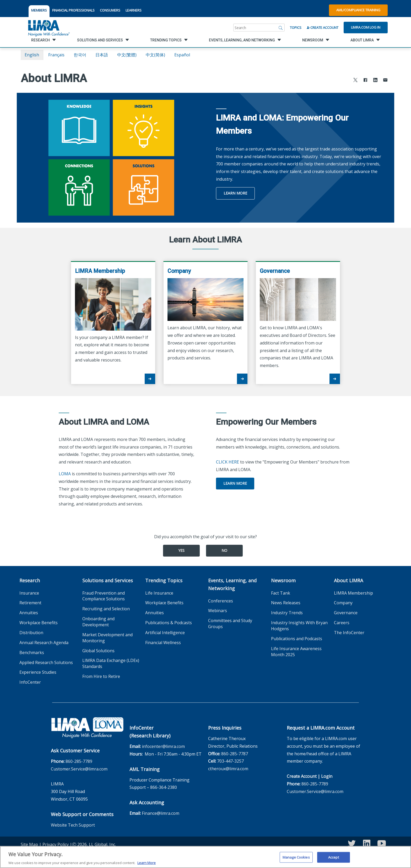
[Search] (281, 28)
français (56, 55)
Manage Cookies (296, 860)
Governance (346, 613)
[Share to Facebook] (365, 81)
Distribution (31, 633)
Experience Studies (38, 672)
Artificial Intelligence (165, 633)
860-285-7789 (79, 761)
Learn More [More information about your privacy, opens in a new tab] (147, 865)
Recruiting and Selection (106, 609)
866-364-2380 (164, 787)
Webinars (218, 611)
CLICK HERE (228, 462)
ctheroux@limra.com (228, 769)
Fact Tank (281, 593)
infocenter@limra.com (163, 746)
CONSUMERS (110, 10)
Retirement (30, 603)
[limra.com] (48, 28)
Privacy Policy (56, 844)
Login (327, 776)
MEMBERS (39, 10)
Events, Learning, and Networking (232, 584)
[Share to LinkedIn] (375, 81)
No (224, 550)
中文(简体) (155, 55)
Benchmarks (32, 653)
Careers (342, 623)
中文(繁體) (127, 55)
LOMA (65, 474)
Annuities (29, 613)
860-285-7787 (235, 754)
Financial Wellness (163, 643)
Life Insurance (159, 593)
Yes (181, 550)
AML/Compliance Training (358, 10)
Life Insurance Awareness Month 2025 (296, 652)
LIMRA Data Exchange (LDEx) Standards (111, 663)
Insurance (29, 593)
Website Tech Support (73, 825)
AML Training (145, 769)
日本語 (102, 55)
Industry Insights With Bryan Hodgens (299, 626)
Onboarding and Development (98, 622)
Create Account (323, 28)
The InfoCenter (349, 633)
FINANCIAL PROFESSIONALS (73, 10)
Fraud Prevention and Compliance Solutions (104, 596)
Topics (296, 28)
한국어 (80, 55)
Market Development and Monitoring (107, 638)
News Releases (286, 603)
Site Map (29, 844)
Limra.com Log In (366, 27)
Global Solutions (98, 651)
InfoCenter (30, 682)
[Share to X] (355, 81)
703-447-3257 (230, 761)
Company (343, 603)
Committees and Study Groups (230, 624)
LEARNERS (134, 10)
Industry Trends (287, 613)
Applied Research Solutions (46, 662)
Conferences (221, 601)
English (32, 55)
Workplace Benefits (39, 623)
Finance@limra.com (161, 813)
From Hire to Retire (101, 676)
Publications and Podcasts (297, 639)
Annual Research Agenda (44, 643)
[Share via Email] (385, 81)
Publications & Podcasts (169, 623)
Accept (334, 860)
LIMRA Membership (353, 593)
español (182, 55)
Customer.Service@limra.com (79, 769)
